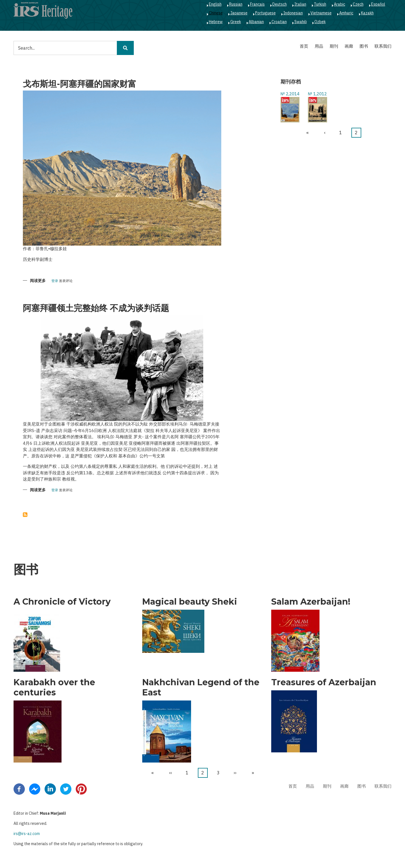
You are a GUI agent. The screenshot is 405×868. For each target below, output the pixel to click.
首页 (304, 46)
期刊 (334, 46)
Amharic (346, 13)
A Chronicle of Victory (62, 602)
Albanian (256, 22)
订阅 (25, 515)
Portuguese (265, 13)
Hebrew (216, 22)
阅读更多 (38, 281)
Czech (358, 4)
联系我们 (383, 46)
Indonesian (293, 13)
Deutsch (280, 4)
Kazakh (367, 13)
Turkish (320, 4)
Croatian (279, 22)
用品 (319, 46)
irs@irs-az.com (27, 834)
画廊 (349, 46)
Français (257, 4)
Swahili (301, 22)
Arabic (340, 4)
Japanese (239, 13)
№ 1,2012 (317, 94)
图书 (364, 46)
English (215, 4)
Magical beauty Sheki (190, 602)
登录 (55, 281)
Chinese (216, 13)
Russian (236, 4)
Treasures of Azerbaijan (324, 682)
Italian (300, 4)
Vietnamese (321, 13)
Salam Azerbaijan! (311, 602)
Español (378, 4)
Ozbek (320, 22)
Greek (236, 22)
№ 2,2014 (290, 94)
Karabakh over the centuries (54, 688)
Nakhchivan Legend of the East (201, 688)
